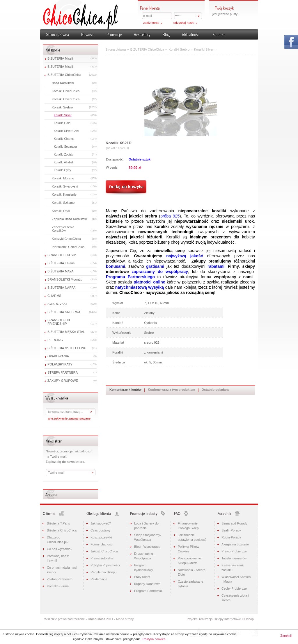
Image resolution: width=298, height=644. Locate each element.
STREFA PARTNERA (63, 372)
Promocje (114, 34)
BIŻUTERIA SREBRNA (64, 312)
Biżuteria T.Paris (58, 523)
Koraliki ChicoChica (66, 91)
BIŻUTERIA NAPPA (61, 288)
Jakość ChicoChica (104, 551)
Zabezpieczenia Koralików (63, 229)
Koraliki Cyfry (62, 170)
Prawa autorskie (102, 558)
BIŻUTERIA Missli (60, 58)
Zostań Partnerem (60, 579)
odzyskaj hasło (184, 23)
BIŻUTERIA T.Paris (61, 263)
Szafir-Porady (231, 530)
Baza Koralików (63, 83)
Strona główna (57, 34)
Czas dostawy (100, 530)
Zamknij (286, 636)
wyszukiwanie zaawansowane (69, 418)
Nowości (88, 34)
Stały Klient (142, 577)
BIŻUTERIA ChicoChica (64, 75)
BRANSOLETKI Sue (62, 255)
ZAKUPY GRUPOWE (63, 381)
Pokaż (291, 42)
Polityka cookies (154, 639)
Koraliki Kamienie (64, 195)
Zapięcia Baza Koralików (69, 219)
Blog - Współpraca (147, 547)
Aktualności (191, 34)
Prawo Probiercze (234, 551)
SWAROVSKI (57, 304)
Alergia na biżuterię (235, 544)
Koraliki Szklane (63, 203)
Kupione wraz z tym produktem (172, 390)
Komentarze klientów (125, 390)
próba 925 (170, 216)
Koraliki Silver (63, 115)
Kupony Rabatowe (147, 584)
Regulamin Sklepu (103, 572)
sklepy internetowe (228, 619)
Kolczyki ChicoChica (66, 239)
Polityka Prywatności (105, 565)
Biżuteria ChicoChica (62, 530)
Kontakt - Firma (58, 586)
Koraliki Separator (65, 147)
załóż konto (151, 23)
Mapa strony (125, 619)
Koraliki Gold (62, 123)
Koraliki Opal (61, 211)
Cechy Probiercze (234, 588)
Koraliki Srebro (62, 107)
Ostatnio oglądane (216, 390)
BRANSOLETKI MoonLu (65, 279)
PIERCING (55, 340)
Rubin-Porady (231, 537)
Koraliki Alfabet (63, 162)
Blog (166, 34)
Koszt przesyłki (101, 537)
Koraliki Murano (63, 178)
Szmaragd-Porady (234, 523)
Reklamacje (99, 579)
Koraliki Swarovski (65, 186)
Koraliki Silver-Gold (66, 131)
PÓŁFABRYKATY (60, 364)
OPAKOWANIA (58, 356)
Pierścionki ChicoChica (68, 247)
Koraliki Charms (64, 139)
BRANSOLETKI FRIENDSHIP (59, 322)
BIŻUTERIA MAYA (60, 271)
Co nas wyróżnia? (60, 549)
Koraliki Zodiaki (64, 155)
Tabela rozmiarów (234, 558)
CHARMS (54, 296)
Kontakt (219, 34)
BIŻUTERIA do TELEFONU (67, 348)
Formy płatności (102, 544)
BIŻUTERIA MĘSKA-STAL (66, 332)
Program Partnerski (148, 591)
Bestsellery (142, 34)
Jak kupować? (101, 523)
